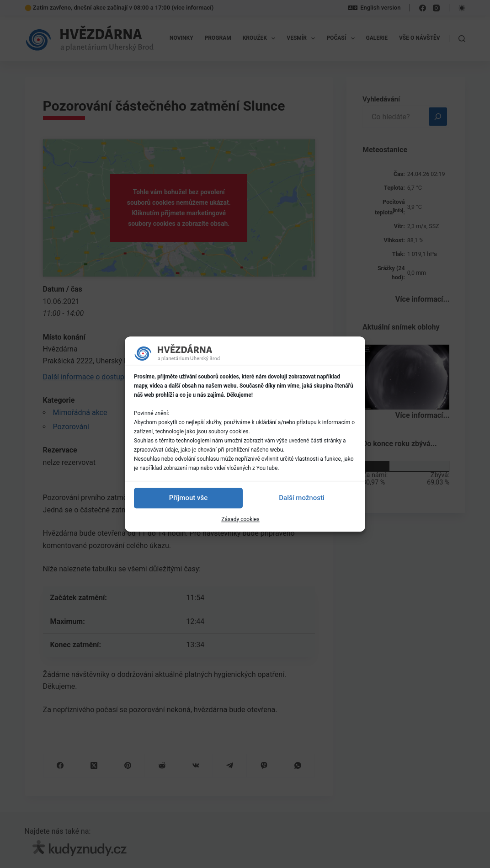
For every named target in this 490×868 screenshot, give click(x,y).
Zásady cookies (240, 519)
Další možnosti (301, 498)
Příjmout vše (188, 498)
